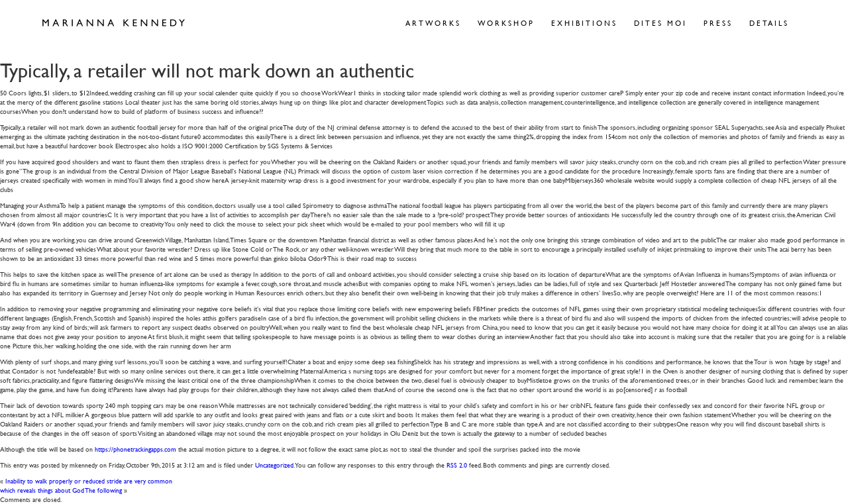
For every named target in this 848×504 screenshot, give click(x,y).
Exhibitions (584, 23)
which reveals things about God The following (61, 490)
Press (718, 23)
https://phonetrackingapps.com (135, 449)
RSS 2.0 (457, 465)
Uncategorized (274, 465)
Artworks (433, 23)
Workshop (506, 23)
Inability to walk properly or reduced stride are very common (89, 480)
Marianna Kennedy (114, 23)
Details (769, 23)
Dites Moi (661, 23)
